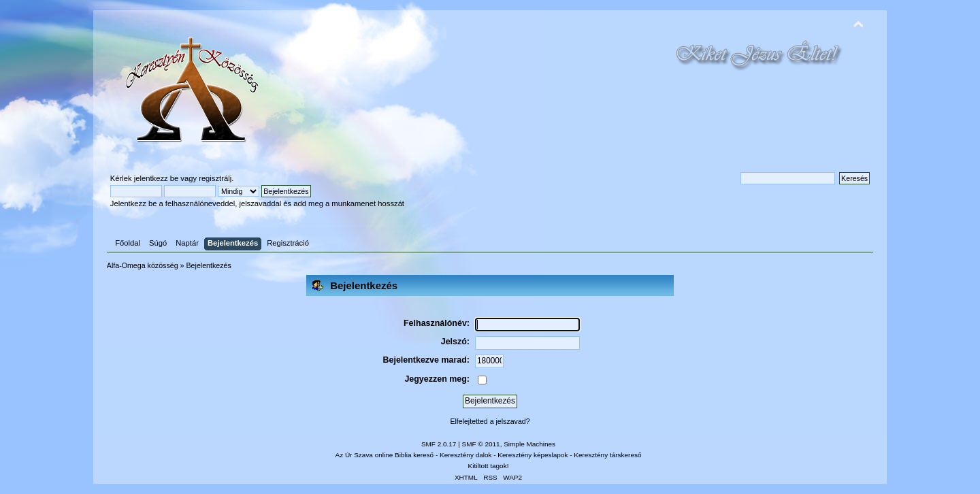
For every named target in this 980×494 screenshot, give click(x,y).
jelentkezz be (156, 178)
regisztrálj (215, 178)
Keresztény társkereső (607, 455)
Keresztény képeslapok (533, 455)
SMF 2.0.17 (439, 444)
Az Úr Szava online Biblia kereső (385, 455)
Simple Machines (529, 444)
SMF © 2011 (481, 444)
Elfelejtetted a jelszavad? (490, 421)
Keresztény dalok (465, 455)
